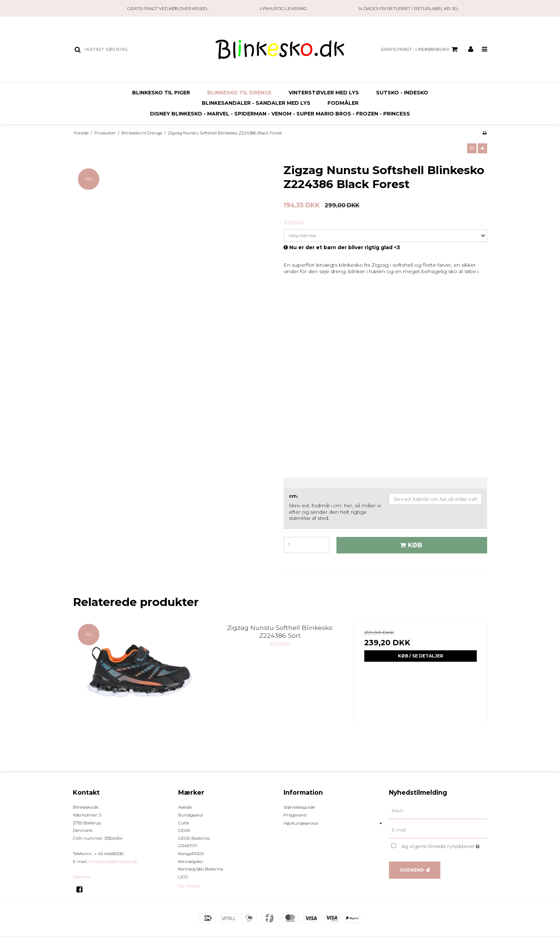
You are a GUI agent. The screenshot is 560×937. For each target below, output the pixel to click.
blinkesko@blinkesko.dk (113, 861)
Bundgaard (190, 815)
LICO (183, 877)
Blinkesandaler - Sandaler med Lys (256, 103)
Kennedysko (191, 861)
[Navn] (438, 811)
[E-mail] (438, 830)
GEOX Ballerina (194, 838)
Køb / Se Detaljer (421, 656)
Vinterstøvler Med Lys (324, 93)
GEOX (184, 830)
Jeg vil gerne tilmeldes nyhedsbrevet (444, 845)
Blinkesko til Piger (161, 93)
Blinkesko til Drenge (239, 93)
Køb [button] (410, 545)
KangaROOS (191, 854)
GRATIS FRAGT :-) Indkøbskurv (420, 49)
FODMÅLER (343, 103)
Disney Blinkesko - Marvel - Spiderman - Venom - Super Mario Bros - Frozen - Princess (280, 114)
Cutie (184, 823)
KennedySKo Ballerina (201, 869)
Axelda (185, 807)
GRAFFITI (188, 846)
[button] (472, 148)
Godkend (412, 870)
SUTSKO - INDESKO (402, 93)
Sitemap (82, 877)
